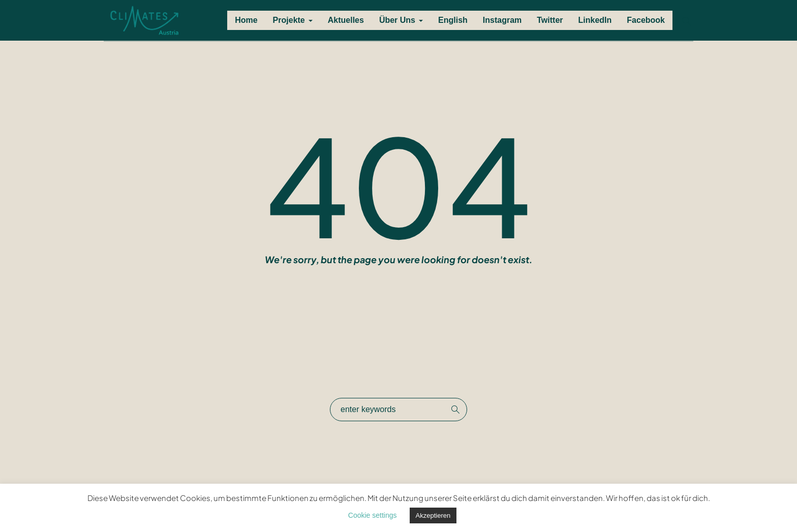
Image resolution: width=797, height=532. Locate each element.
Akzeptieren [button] (433, 515)
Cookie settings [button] (373, 515)
